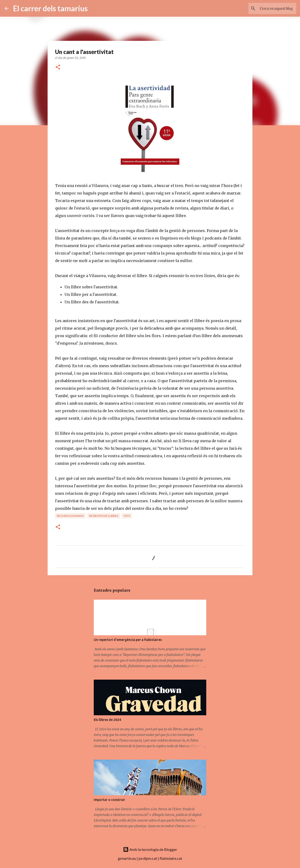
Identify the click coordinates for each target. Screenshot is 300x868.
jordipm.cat (148, 858)
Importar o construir (109, 800)
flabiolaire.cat (171, 858)
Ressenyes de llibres (104, 516)
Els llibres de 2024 (107, 720)
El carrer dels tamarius (50, 8)
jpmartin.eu (127, 858)
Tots (127, 516)
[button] (58, 67)
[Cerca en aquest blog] (272, 8)
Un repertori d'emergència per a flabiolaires (128, 640)
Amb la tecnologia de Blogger (150, 849)
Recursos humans (70, 516)
